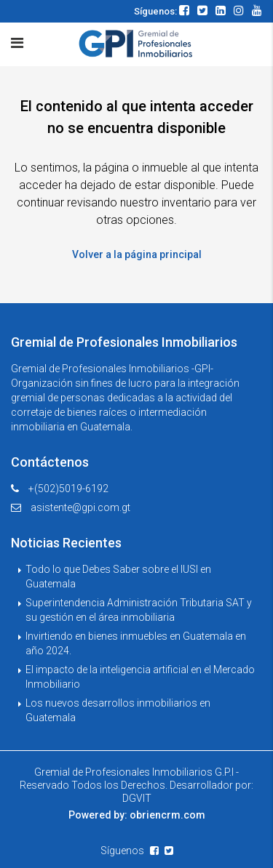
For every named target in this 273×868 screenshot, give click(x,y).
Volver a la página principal (137, 254)
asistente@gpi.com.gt (80, 507)
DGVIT (137, 798)
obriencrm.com (167, 815)
